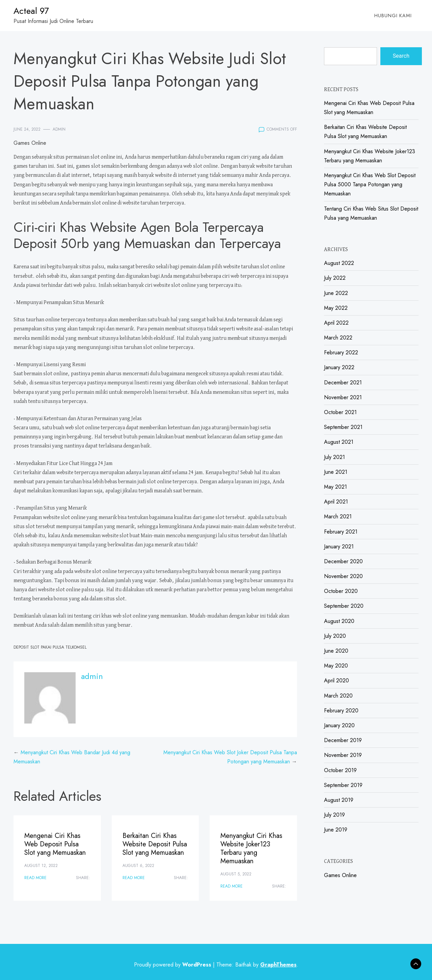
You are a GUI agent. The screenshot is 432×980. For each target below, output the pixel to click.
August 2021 (339, 442)
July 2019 (334, 815)
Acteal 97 (31, 11)
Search (401, 56)
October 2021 (340, 412)
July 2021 (334, 457)
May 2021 (335, 487)
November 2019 (343, 755)
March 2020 (338, 696)
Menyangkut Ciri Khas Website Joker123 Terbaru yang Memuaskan (251, 848)
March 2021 (338, 516)
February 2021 (341, 532)
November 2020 (343, 576)
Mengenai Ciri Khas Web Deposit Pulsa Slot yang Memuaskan (55, 844)
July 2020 (335, 636)
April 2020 (336, 680)
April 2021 (336, 502)
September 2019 (343, 785)
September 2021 (343, 427)
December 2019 (343, 740)
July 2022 (335, 278)
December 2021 (343, 383)
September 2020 (344, 606)
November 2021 (343, 397)
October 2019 (340, 770)
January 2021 (339, 547)
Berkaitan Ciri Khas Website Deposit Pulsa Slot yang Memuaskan (155, 844)
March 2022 (338, 338)
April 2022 (336, 323)
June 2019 (336, 830)
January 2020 (339, 725)
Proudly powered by (173, 965)
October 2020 (341, 591)
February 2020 (341, 711)
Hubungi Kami (393, 16)
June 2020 (336, 651)
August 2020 (339, 621)
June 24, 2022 (27, 129)
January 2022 (339, 367)
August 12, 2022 (41, 866)
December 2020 (343, 561)
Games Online (30, 143)
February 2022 (341, 352)
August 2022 (339, 263)
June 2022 (336, 293)
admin (59, 129)
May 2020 (336, 666)
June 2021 (336, 472)
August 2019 (339, 800)
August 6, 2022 (138, 866)
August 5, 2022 (236, 874)
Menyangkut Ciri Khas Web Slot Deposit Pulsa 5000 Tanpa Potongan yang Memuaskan (370, 184)
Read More (35, 878)
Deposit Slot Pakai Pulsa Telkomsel (50, 647)
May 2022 (336, 308)
